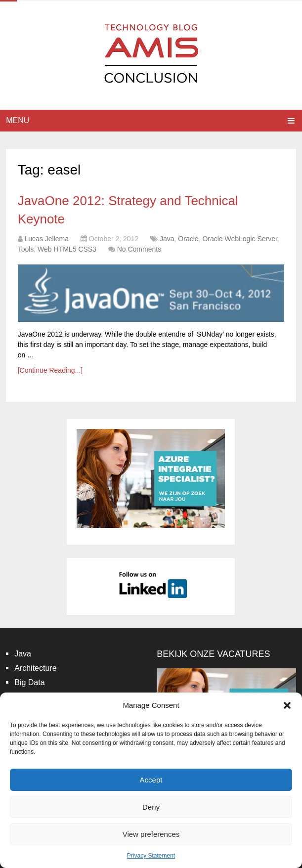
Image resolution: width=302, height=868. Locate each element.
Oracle (188, 239)
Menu (18, 120)
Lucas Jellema (47, 239)
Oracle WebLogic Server (239, 239)
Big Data (29, 682)
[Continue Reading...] (50, 370)
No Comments (139, 249)
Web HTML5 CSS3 (67, 249)
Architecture (35, 668)
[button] (287, 705)
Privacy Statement (151, 856)
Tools (26, 249)
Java (167, 239)
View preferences (151, 834)
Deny (151, 807)
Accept (151, 780)
